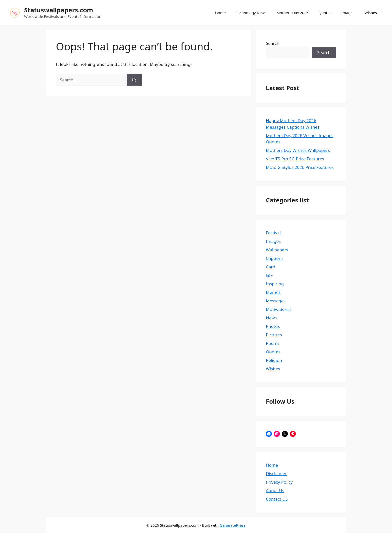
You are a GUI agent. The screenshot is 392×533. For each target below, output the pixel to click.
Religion (274, 360)
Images (348, 13)
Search (273, 43)
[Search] (134, 80)
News (271, 318)
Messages (276, 301)
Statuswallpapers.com (59, 10)
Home (221, 13)
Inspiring (275, 284)
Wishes (371, 13)
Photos (273, 326)
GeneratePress (233, 525)
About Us (275, 491)
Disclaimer (276, 474)
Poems (273, 343)
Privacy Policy (279, 482)
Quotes (325, 13)
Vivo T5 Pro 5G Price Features (295, 159)
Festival (273, 233)
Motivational (278, 309)
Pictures (274, 335)
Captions (275, 258)
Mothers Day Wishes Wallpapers (298, 150)
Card (271, 267)
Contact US (277, 499)
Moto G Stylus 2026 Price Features (300, 167)
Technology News (251, 13)
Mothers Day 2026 (292, 13)
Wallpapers (277, 250)
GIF (269, 275)
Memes (273, 292)
